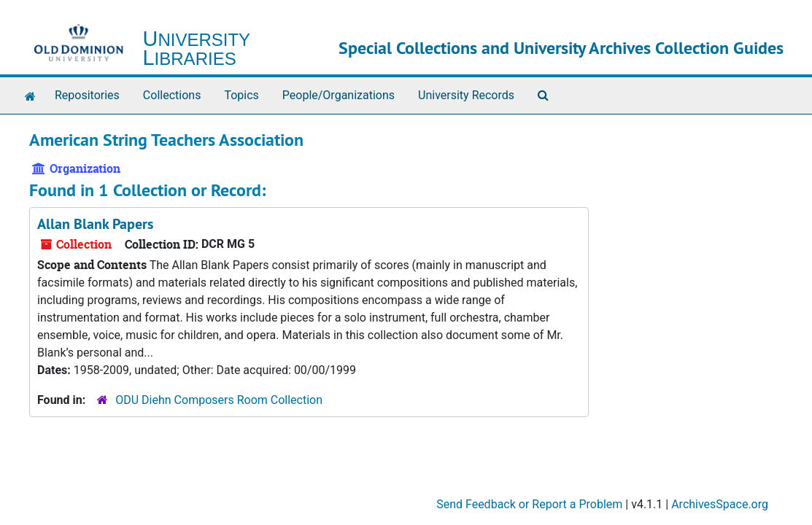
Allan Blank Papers (95, 224)
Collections (172, 95)
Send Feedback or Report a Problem (529, 504)
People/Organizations (339, 95)
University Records (466, 95)
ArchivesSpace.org (720, 504)
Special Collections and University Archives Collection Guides (561, 48)
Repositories (87, 95)
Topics (241, 95)
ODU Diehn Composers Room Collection (219, 400)
